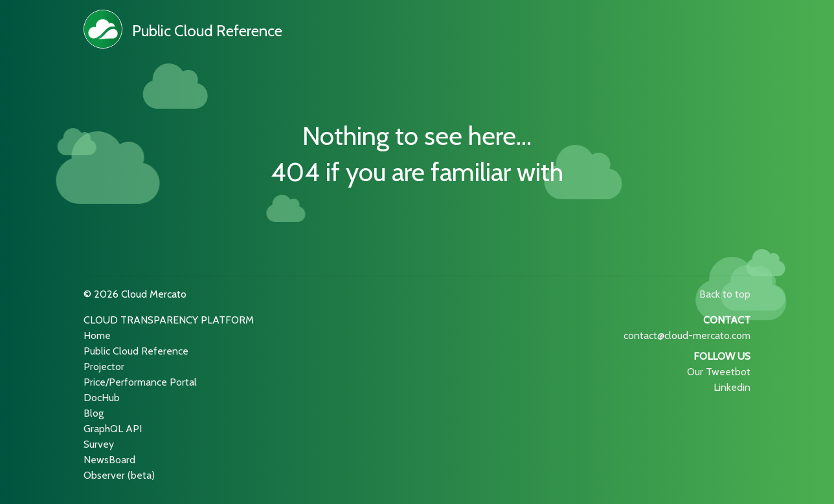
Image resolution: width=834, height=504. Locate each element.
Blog (94, 413)
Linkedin (732, 387)
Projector (104, 367)
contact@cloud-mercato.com (687, 335)
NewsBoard (109, 460)
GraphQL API (113, 429)
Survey (99, 444)
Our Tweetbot (719, 372)
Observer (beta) (119, 475)
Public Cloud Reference (207, 31)
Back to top (725, 294)
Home (97, 335)
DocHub (102, 398)
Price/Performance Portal (140, 382)
